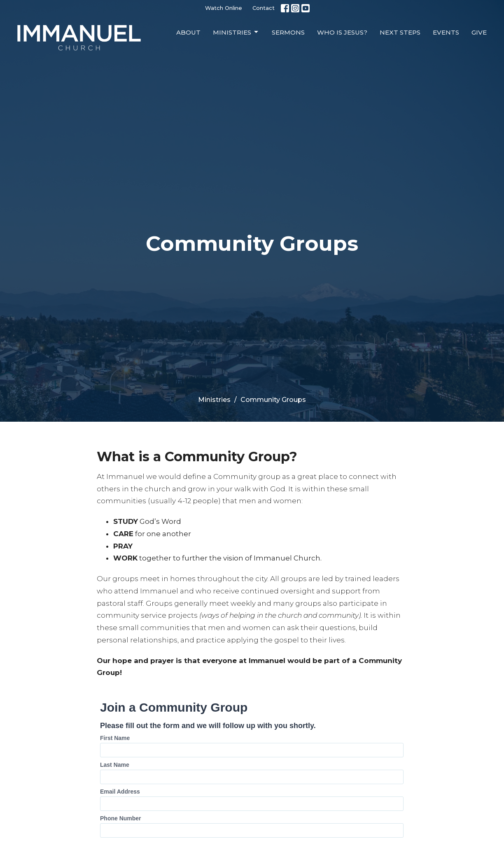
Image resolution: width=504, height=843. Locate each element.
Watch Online (224, 8)
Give (479, 32)
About (188, 32)
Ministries (236, 32)
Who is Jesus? (342, 32)
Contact (264, 8)
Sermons (288, 32)
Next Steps (400, 32)
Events (446, 32)
